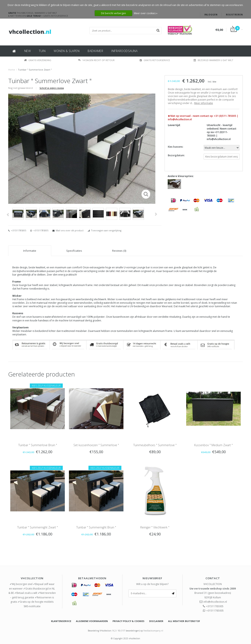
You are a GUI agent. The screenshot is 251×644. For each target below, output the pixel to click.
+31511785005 (18, 230)
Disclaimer (156, 621)
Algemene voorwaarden (92, 621)
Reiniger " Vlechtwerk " (155, 527)
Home (12, 70)
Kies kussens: (176, 147)
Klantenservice (61, 621)
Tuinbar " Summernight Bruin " (96, 527)
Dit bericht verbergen (113, 13)
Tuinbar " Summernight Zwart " (38, 527)
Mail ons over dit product (70, 230)
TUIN (42, 51)
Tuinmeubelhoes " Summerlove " (155, 445)
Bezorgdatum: (176, 155)
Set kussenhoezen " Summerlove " (96, 445)
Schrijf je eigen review (52, 88)
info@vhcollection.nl (215, 602)
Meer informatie (204, 103)
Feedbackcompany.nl (153, 631)
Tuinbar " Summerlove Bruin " (38, 445)
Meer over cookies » (146, 13)
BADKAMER (95, 51)
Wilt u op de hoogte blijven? (152, 584)
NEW (28, 51)
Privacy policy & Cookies (128, 621)
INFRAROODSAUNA (124, 51)
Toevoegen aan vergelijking (106, 230)
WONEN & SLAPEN (67, 51)
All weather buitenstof (184, 621)
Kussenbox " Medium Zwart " (213, 445)
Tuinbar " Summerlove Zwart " (35, 70)
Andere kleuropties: (181, 176)
